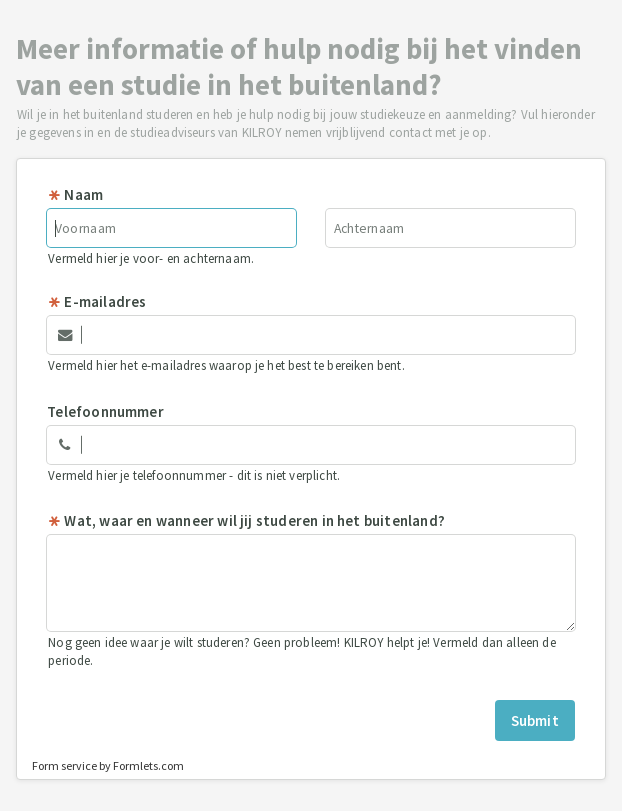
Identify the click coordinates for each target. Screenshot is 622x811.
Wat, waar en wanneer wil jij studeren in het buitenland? (246, 520)
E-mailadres (96, 301)
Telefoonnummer (105, 411)
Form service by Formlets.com (108, 765)
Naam (75, 194)
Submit (535, 720)
